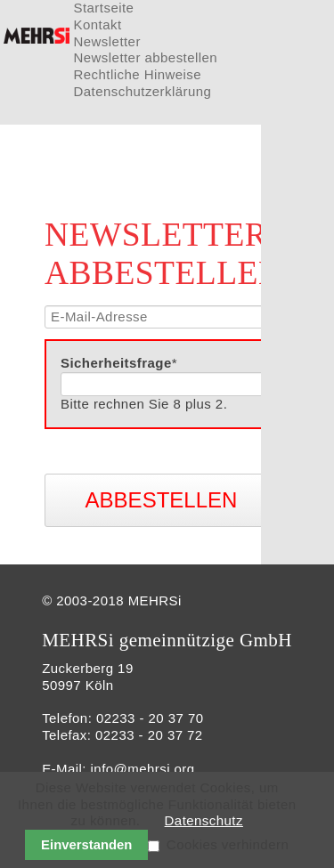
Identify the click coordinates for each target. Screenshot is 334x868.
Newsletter (107, 41)
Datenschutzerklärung (143, 91)
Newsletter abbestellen (146, 57)
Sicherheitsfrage (119, 363)
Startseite (104, 8)
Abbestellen (162, 500)
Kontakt (98, 24)
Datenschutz (204, 820)
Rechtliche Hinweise (138, 74)
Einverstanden (86, 845)
